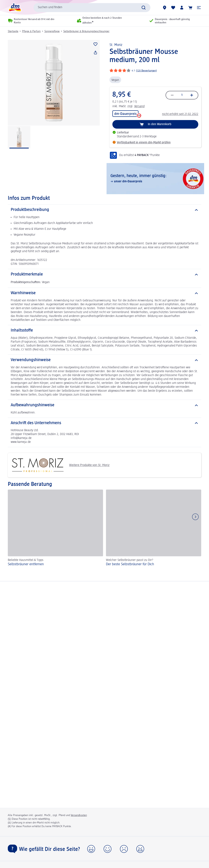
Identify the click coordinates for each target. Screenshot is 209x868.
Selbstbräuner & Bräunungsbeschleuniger (86, 31)
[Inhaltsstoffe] (104, 331)
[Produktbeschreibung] (104, 210)
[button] (199, 8)
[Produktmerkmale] (104, 275)
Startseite (13, 31)
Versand (139, 106)
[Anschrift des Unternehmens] (104, 423)
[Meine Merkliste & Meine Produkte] (173, 8)
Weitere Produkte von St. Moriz (60, 465)
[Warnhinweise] (104, 293)
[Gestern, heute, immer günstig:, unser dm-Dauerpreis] (155, 179)
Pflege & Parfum (31, 31)
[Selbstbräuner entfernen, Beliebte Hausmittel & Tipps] (55, 528)
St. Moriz (116, 45)
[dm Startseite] (15, 7)
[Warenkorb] (190, 8)
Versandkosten (79, 815)
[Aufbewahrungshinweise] (104, 405)
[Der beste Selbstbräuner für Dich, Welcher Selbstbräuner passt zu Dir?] (154, 528)
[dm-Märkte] (165, 8)
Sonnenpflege (52, 31)
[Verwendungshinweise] (104, 360)
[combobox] (92, 8)
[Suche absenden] (144, 8)
